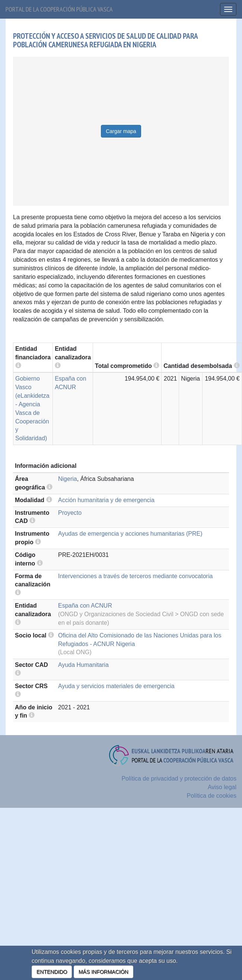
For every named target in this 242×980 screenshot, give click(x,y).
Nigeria (68, 479)
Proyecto (70, 513)
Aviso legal (222, 787)
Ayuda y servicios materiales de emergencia (116, 686)
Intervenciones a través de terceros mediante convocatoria (135, 576)
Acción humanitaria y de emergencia (106, 500)
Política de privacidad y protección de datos (179, 779)
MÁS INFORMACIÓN (104, 972)
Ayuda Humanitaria (83, 665)
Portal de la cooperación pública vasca (59, 9)
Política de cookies (212, 796)
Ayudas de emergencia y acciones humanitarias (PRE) (130, 534)
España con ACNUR (85, 606)
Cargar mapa (121, 131)
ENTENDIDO (52, 972)
